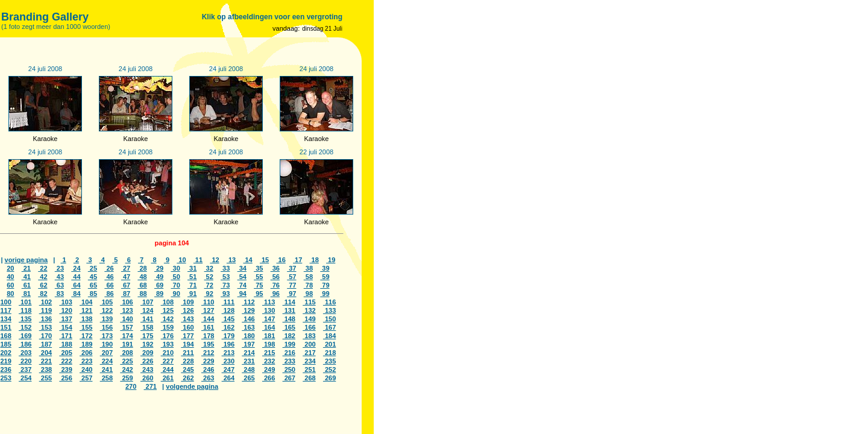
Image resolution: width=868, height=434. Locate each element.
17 (297, 260)
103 (65, 302)
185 (5, 344)
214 (248, 353)
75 (258, 285)
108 (167, 302)
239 (65, 370)
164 (269, 327)
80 (10, 294)
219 (5, 361)
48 (142, 277)
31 (192, 268)
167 (329, 327)
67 (126, 285)
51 (192, 277)
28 (142, 268)
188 (65, 344)
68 (142, 285)
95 (258, 294)
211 (187, 353)
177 (187, 336)
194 (187, 344)
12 (214, 260)
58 (308, 277)
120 (65, 310)
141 (147, 319)
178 (208, 336)
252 (329, 370)
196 (228, 344)
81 (26, 294)
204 (46, 353)
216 (289, 353)
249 (269, 370)
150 (329, 319)
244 (167, 370)
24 (76, 268)
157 (126, 327)
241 (106, 370)
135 (25, 319)
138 (86, 319)
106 (126, 302)
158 (147, 327)
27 (126, 268)
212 (208, 353)
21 (26, 268)
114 (289, 302)
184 (329, 336)
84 (76, 294)
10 (181, 260)
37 (291, 268)
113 (269, 302)
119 (46, 310)
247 (228, 370)
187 (46, 344)
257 (86, 378)
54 (242, 277)
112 (248, 302)
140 (126, 319)
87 (126, 294)
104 (86, 302)
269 (329, 378)
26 (109, 268)
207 (106, 353)
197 (248, 344)
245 (187, 370)
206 (86, 353)
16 (281, 260)
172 (86, 336)
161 (208, 327)
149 (309, 319)
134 (5, 319)
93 (225, 294)
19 (331, 260)
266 (269, 378)
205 (65, 353)
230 (228, 361)
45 (93, 277)
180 (248, 336)
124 (147, 310)
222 (65, 361)
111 (228, 302)
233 (289, 361)
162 (228, 327)
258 (106, 378)
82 (42, 294)
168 (5, 336)
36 (275, 268)
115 (309, 302)
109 (187, 302)
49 (159, 277)
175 (147, 336)
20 (10, 268)
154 (65, 327)
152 (25, 327)
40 (10, 277)
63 (59, 285)
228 (187, 361)
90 (175, 294)
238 (46, 370)
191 (126, 344)
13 (231, 260)
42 (42, 277)
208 (126, 353)
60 (10, 285)
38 (308, 268)
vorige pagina (27, 260)
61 (26, 285)
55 (258, 277)
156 (106, 327)
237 (25, 370)
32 (209, 268)
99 (325, 294)
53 (225, 277)
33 (225, 268)
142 (167, 319)
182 (289, 336)
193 (167, 344)
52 (209, 277)
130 (269, 310)
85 (93, 294)
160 (187, 327)
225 (126, 361)
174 (126, 336)
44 (76, 277)
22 (42, 268)
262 (187, 378)
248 (248, 370)
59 (325, 277)
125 (167, 310)
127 (208, 310)
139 (106, 319)
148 (289, 319)
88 (142, 294)
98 (308, 294)
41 (26, 277)
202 (5, 353)
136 (46, 319)
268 (309, 378)
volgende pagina (192, 386)
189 (86, 344)
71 (192, 285)
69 (159, 285)
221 (46, 361)
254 (25, 378)
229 (208, 361)
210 (167, 353)
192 (147, 344)
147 (269, 319)
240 (86, 370)
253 (5, 378)
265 (248, 378)
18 (314, 260)
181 (269, 336)
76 (275, 285)
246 (208, 370)
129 (248, 310)
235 (329, 361)
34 (242, 268)
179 (228, 336)
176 (167, 336)
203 (25, 353)
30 (175, 268)
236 (5, 370)
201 (329, 344)
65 (93, 285)
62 (42, 285)
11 (198, 260)
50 (175, 277)
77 (291, 285)
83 (59, 294)
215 (269, 353)
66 (109, 285)
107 (147, 302)
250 (289, 370)
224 (106, 361)
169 (25, 336)
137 (65, 319)
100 (5, 302)
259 (126, 378)
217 (309, 353)
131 (289, 310)
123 (126, 310)
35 (258, 268)
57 (291, 277)
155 (86, 327)
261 (167, 378)
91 (192, 294)
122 (106, 310)
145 (228, 319)
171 (65, 336)
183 (309, 336)
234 (309, 361)
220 (25, 361)
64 (76, 285)
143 (187, 319)
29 (159, 268)
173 (106, 336)
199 (289, 344)
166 (309, 327)
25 (93, 268)
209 (147, 353)
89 (159, 294)
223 (86, 361)
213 (228, 353)
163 (248, 327)
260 (147, 378)
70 (175, 285)
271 (150, 386)
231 (248, 361)
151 (5, 327)
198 (269, 344)
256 (65, 378)
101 (25, 302)
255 (46, 378)
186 (25, 344)
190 (106, 344)
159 (167, 327)
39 (325, 268)
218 (329, 353)
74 (242, 285)
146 (248, 319)
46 (109, 277)
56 (275, 277)
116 (329, 302)
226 (147, 361)
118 (25, 310)
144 (208, 319)
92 (209, 294)
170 (46, 336)
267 (289, 378)
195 (208, 344)
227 (167, 361)
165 (289, 327)
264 (228, 378)
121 (86, 310)
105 (106, 302)
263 (208, 378)
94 (242, 294)
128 (228, 310)
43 (59, 277)
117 (5, 310)
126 (187, 310)
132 (309, 310)
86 (109, 294)
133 (329, 310)
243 (147, 370)
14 (247, 260)
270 (131, 386)
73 (225, 285)
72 (209, 285)
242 (126, 370)
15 (264, 260)
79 (325, 285)
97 (291, 294)
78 (308, 285)
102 (46, 302)
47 (126, 277)
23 (59, 268)
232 (269, 361)
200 (309, 344)
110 (208, 302)
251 (309, 370)
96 (275, 294)
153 (46, 327)
